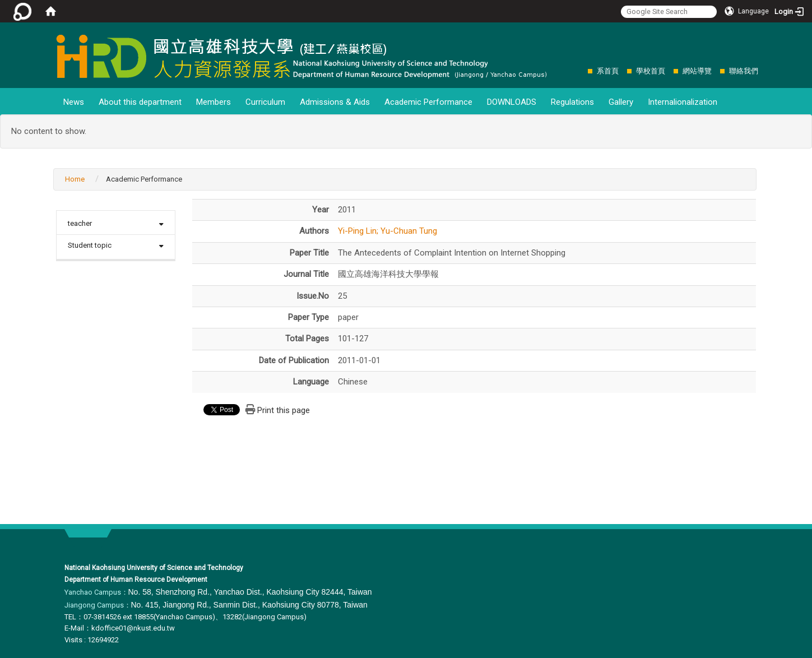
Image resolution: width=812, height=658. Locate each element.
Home (75, 179)
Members (214, 102)
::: (582, 71)
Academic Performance (428, 102)
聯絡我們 (744, 71)
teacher (80, 223)
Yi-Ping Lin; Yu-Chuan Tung (388, 231)
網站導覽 (697, 71)
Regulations (572, 102)
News (74, 102)
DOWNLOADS (512, 102)
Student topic (90, 245)
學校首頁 (651, 71)
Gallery (621, 102)
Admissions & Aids (335, 102)
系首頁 (608, 71)
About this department (140, 102)
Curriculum (265, 102)
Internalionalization (683, 102)
